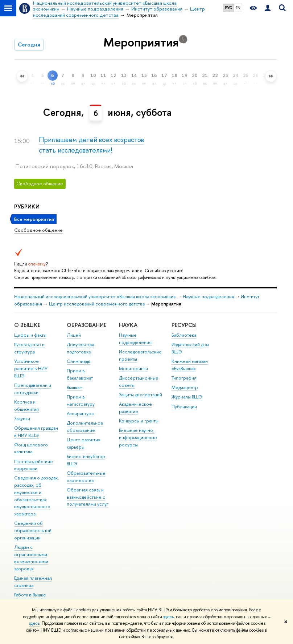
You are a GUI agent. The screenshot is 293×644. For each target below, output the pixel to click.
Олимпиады (79, 361)
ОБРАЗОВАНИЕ (86, 325)
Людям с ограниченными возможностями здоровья (31, 558)
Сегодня (29, 44)
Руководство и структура (29, 348)
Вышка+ (75, 387)
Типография (184, 378)
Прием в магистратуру (81, 400)
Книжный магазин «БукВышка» (190, 365)
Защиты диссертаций (141, 395)
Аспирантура (80, 414)
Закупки (22, 419)
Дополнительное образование (85, 427)
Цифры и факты (30, 335)
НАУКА (128, 325)
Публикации (184, 407)
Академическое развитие (135, 408)
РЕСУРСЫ (184, 325)
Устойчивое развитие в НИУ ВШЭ (31, 368)
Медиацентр (185, 387)
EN (238, 8)
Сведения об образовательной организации (33, 530)
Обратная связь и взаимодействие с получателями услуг (88, 497)
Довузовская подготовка (81, 348)
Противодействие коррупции (34, 465)
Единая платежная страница (33, 582)
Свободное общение (38, 230)
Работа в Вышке (30, 595)
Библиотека (184, 335)
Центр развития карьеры (84, 443)
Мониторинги (133, 368)
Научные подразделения (209, 297)
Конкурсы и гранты (139, 421)
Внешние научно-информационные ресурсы (138, 438)
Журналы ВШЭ (187, 397)
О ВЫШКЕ (27, 325)
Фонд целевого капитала (31, 448)
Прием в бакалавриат (80, 374)
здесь (168, 617)
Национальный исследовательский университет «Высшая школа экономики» (95, 297)
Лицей (74, 335)
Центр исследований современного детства (97, 304)
